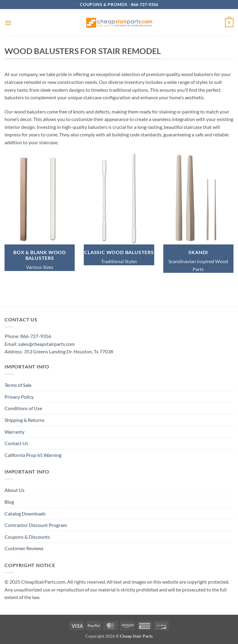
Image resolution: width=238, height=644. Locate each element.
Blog (9, 502)
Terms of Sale (18, 385)
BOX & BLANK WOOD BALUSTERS (40, 255)
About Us (15, 490)
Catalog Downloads (25, 513)
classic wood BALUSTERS (119, 252)
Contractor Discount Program (36, 525)
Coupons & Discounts (27, 537)
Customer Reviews (24, 548)
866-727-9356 (36, 336)
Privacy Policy (19, 397)
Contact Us (16, 443)
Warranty (15, 432)
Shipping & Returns (24, 420)
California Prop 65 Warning (33, 455)
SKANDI (198, 252)
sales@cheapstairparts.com (46, 344)
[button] (8, 23)
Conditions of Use (23, 408)
